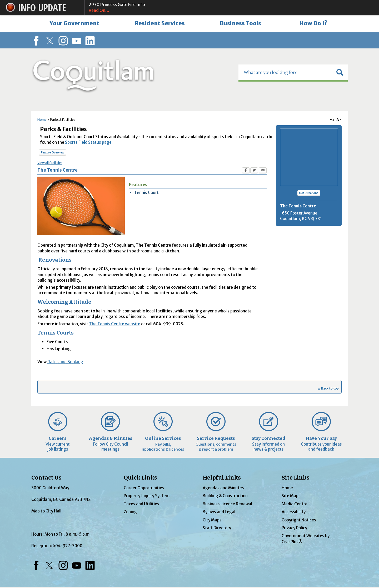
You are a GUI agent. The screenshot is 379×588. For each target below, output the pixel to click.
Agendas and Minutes (223, 488)
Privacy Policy (294, 528)
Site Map (290, 496)
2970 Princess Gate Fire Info (229, 8)
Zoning (130, 512)
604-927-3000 (68, 546)
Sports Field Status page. (89, 142)
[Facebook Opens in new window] (246, 171)
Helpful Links (222, 478)
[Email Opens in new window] (263, 171)
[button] (340, 72)
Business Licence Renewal (227, 504)
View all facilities (50, 163)
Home (42, 120)
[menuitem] (74, 24)
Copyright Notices (299, 520)
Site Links (296, 478)
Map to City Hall (46, 511)
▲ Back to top (328, 388)
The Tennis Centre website (115, 324)
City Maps (212, 520)
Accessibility (294, 512)
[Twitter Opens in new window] (254, 171)
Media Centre (295, 504)
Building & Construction (225, 496)
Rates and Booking (65, 362)
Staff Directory (217, 528)
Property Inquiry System (147, 496)
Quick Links (140, 478)
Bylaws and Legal (219, 512)
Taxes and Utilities (141, 504)
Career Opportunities (144, 488)
